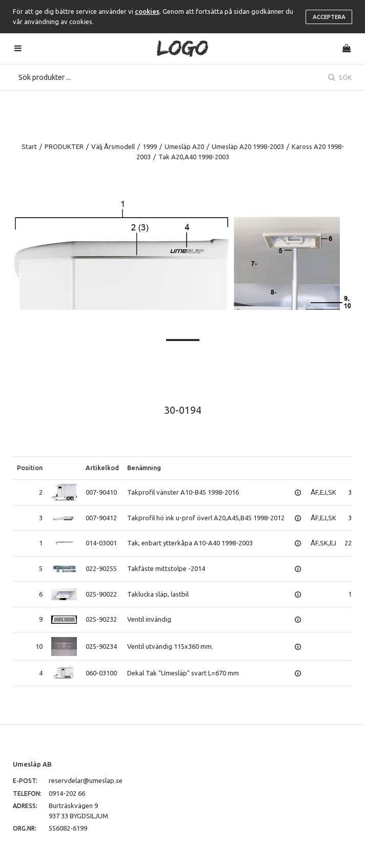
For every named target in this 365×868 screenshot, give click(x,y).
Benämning (144, 468)
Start (29, 146)
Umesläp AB (32, 764)
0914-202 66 (67, 793)
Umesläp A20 (184, 146)
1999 (150, 146)
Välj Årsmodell (113, 146)
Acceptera (329, 17)
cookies (147, 11)
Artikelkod (102, 468)
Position (30, 468)
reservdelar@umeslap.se (86, 780)
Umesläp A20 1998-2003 (248, 146)
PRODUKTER (64, 146)
